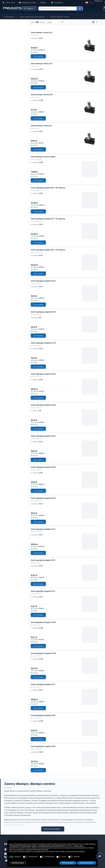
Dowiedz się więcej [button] (18, 863)
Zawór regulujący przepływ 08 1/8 (43, 467)
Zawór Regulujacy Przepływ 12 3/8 (43, 622)
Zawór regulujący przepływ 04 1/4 (43, 281)
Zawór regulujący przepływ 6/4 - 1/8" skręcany (48, 188)
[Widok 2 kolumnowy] (97, 22)
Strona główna (9, 17)
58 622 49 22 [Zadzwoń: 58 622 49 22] (10, 3)
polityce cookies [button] (79, 846)
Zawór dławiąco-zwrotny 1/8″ (42, 33)
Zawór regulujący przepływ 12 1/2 (43, 591)
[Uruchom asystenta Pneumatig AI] (98, 856)
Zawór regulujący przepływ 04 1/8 (43, 343)
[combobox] (61, 9)
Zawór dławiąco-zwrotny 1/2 (41, 126)
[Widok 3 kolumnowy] (93, 22)
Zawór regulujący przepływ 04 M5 (43, 312)
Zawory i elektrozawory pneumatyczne (32, 17)
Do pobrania (58, 3)
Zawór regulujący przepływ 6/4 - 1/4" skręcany (48, 219)
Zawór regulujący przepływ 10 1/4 (43, 529)
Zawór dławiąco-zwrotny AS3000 (43, 157)
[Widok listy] (101, 22)
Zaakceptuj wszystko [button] (87, 863)
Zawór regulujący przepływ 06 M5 (43, 405)
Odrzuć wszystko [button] (68, 863)
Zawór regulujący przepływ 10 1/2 (43, 684)
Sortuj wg (42, 22)
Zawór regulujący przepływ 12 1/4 (43, 560)
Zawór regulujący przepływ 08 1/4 (43, 436)
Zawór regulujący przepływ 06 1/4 (43, 498)
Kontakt (43, 3)
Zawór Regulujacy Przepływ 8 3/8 (43, 715)
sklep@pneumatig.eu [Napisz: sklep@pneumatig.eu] (29, 3)
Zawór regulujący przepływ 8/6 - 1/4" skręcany (48, 250)
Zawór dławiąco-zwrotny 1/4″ (42, 64)
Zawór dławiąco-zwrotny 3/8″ (42, 95)
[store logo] (12, 9)
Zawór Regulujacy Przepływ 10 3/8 (43, 653)
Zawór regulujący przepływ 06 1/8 (43, 374)
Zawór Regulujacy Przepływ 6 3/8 (43, 746)
